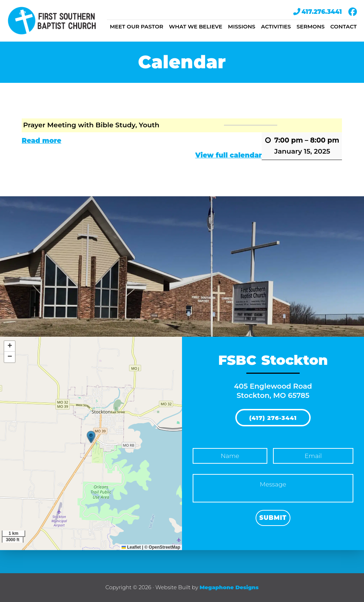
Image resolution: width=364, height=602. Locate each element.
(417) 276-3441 (273, 418)
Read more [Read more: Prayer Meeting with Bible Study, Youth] (42, 141)
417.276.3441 (317, 12)
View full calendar (229, 155)
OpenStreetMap (164, 547)
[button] (91, 437)
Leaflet (131, 547)
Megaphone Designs (229, 587)
